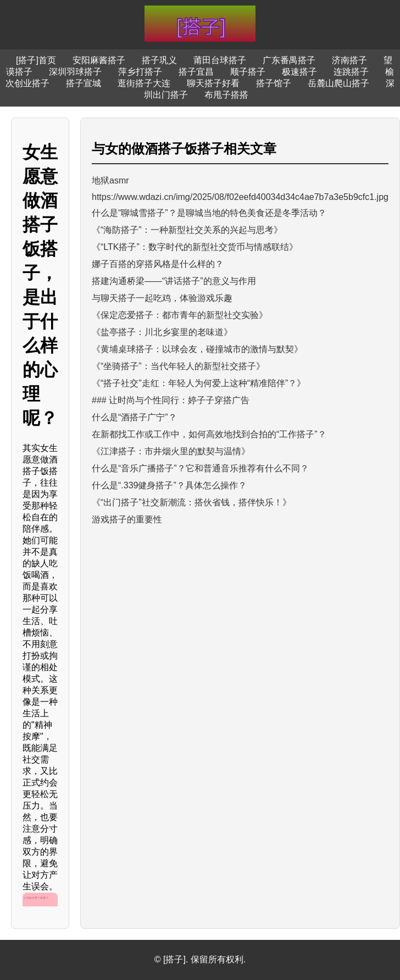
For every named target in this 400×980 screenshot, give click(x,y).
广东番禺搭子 (289, 60)
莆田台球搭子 (220, 60)
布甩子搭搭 (226, 95)
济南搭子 (349, 60)
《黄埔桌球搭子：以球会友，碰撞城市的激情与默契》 (197, 349)
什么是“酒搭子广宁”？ (134, 417)
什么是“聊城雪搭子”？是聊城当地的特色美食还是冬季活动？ (209, 213)
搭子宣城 (84, 83)
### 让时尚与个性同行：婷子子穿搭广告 (171, 400)
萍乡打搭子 (140, 72)
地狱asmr (110, 180)
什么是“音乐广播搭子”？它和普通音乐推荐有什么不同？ (200, 468)
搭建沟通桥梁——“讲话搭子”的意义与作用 (174, 281)
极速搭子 (299, 72)
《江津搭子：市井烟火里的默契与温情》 (171, 451)
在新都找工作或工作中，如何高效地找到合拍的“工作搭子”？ (209, 434)
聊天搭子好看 (213, 83)
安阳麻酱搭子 (99, 60)
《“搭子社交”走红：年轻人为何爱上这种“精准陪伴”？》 (199, 383)
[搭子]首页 (36, 60)
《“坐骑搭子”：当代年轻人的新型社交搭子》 (178, 366)
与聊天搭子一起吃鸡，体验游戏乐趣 (162, 298)
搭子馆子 (274, 83)
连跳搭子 (351, 72)
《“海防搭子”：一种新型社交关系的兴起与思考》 (187, 230)
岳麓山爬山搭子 (338, 83)
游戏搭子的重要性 (127, 519)
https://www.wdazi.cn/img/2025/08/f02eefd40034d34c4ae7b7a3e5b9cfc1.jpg (240, 197)
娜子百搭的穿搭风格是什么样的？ (158, 264)
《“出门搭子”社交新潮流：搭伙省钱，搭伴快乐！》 (191, 502)
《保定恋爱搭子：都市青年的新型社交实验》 (180, 315)
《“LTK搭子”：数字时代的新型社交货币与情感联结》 (195, 247)
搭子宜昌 (196, 72)
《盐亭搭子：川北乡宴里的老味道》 (162, 332)
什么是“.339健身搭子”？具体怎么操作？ (169, 485)
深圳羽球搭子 (75, 72)
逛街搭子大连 (144, 83)
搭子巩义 (159, 60)
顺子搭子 (248, 72)
